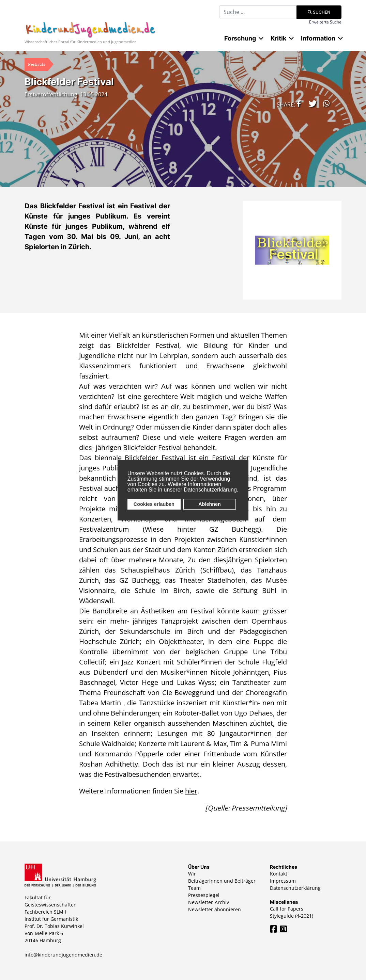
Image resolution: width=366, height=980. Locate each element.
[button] (297, 103)
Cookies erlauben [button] (154, 504)
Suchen (319, 12)
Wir (192, 874)
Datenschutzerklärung (210, 490)
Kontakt (279, 874)
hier (191, 791)
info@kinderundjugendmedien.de (63, 955)
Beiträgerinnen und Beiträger (222, 881)
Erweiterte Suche (325, 22)
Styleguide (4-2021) (292, 916)
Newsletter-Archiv (209, 902)
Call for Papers (287, 909)
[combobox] (258, 12)
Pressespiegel (204, 895)
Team (194, 888)
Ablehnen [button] (210, 504)
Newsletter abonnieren (215, 909)
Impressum (283, 881)
